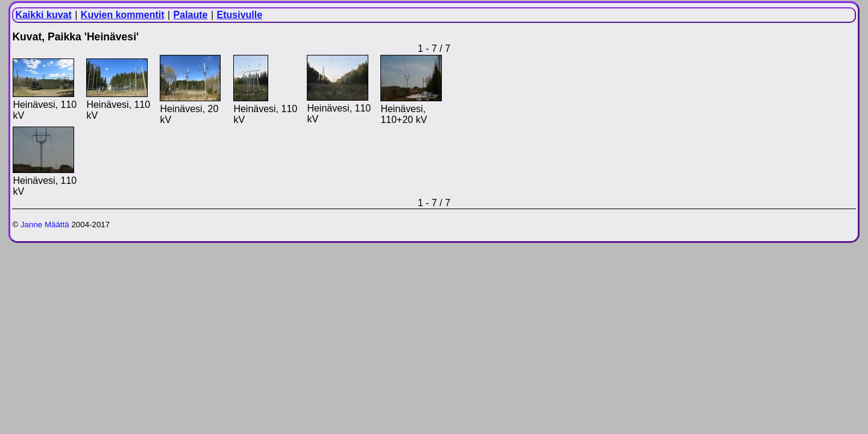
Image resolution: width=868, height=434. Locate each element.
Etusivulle (240, 15)
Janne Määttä (45, 225)
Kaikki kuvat (43, 15)
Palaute (191, 15)
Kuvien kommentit (123, 15)
